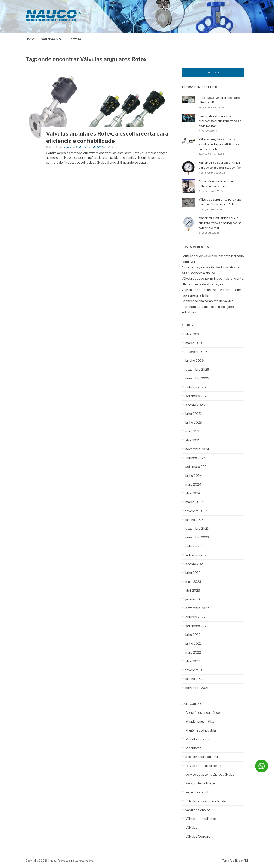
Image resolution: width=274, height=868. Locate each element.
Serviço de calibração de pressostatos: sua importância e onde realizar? (220, 121)
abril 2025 (193, 440)
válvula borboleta (198, 792)
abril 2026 (193, 334)
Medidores (193, 748)
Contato (75, 39)
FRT (246, 861)
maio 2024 (193, 484)
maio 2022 (193, 652)
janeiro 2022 (194, 679)
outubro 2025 (196, 387)
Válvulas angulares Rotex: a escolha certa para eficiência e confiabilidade (219, 144)
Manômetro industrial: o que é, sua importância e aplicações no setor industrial (220, 223)
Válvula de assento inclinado (206, 801)
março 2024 (194, 502)
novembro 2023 (197, 537)
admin (67, 148)
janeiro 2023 (194, 599)
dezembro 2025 (197, 370)
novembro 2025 (197, 378)
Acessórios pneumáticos (203, 713)
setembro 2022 (197, 626)
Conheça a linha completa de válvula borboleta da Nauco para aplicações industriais (208, 307)
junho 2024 (194, 476)
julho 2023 (193, 573)
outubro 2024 (196, 458)
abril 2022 (193, 661)
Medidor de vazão (198, 739)
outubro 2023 (195, 546)
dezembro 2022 (197, 608)
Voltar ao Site (51, 39)
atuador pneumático (200, 721)
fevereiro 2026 (196, 352)
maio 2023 (193, 582)
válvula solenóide (198, 810)
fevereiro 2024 (196, 511)
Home (30, 39)
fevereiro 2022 (196, 670)
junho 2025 (194, 423)
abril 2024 (193, 493)
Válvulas (113, 148)
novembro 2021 (197, 688)
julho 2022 (193, 635)
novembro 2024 (197, 449)
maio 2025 (193, 431)
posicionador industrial (202, 757)
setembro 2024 (197, 467)
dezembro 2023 (197, 529)
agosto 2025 (195, 405)
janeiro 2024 (195, 520)
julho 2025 (193, 414)
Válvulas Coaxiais (198, 837)
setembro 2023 (197, 555)
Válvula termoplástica (201, 819)
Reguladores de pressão (203, 766)
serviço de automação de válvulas (210, 775)
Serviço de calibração (201, 783)
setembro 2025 (197, 396)
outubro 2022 (195, 617)
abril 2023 (193, 591)
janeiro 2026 (195, 361)
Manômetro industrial (201, 730)
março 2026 (194, 343)
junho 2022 (194, 643)
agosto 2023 (195, 564)
